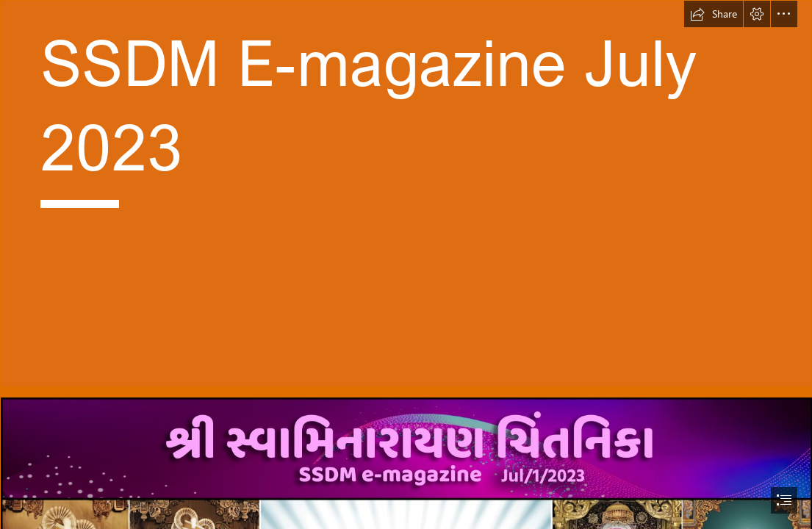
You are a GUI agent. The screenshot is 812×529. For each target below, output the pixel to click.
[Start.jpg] (406, 194)
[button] (714, 14)
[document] (406, 264)
